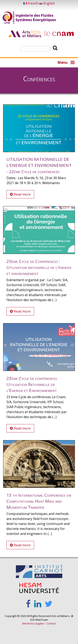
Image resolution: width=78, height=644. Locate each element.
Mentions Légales (33, 623)
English (47, 3)
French (31, 3)
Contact (51, 623)
